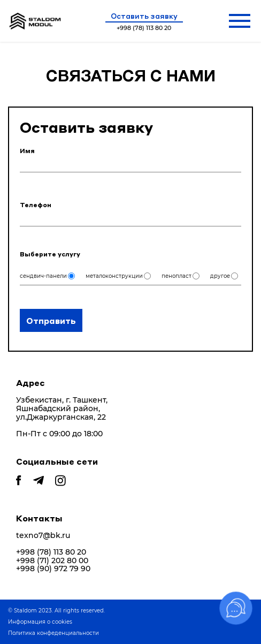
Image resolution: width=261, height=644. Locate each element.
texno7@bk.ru (43, 536)
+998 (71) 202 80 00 (52, 561)
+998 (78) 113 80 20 (51, 552)
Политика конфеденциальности (53, 633)
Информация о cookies (40, 622)
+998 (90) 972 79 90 (53, 569)
